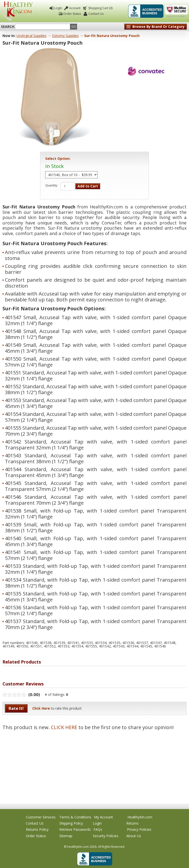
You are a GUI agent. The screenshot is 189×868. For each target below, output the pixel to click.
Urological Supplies (31, 36)
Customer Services (41, 817)
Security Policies (106, 836)
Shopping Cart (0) (100, 8)
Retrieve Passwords (75, 829)
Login (58, 8)
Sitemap (66, 836)
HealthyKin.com (140, 817)
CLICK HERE (64, 727)
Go (74, 27)
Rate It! (16, 708)
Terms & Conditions (75, 817)
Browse (158, 27)
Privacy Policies (139, 829)
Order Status (72, 14)
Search (8, 27)
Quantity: (52, 185)
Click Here (41, 708)
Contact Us (96, 14)
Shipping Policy (71, 823)
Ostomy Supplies (65, 36)
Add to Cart (88, 186)
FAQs (98, 829)
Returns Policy (37, 829)
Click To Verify (176, 11)
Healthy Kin (17, 11)
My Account (103, 817)
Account (75, 8)
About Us (134, 836)
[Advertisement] (94, 764)
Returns (132, 823)
